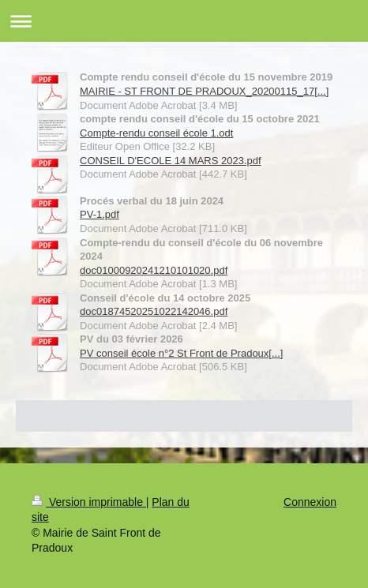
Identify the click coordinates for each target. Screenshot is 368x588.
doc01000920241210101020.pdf (154, 270)
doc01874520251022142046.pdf (154, 311)
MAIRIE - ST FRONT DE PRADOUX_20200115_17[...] (204, 91)
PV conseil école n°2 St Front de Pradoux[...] (181, 353)
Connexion (310, 502)
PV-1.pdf (100, 214)
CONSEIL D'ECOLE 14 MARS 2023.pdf (171, 161)
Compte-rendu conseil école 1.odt (156, 133)
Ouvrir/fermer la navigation (184, 21)
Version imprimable (89, 502)
